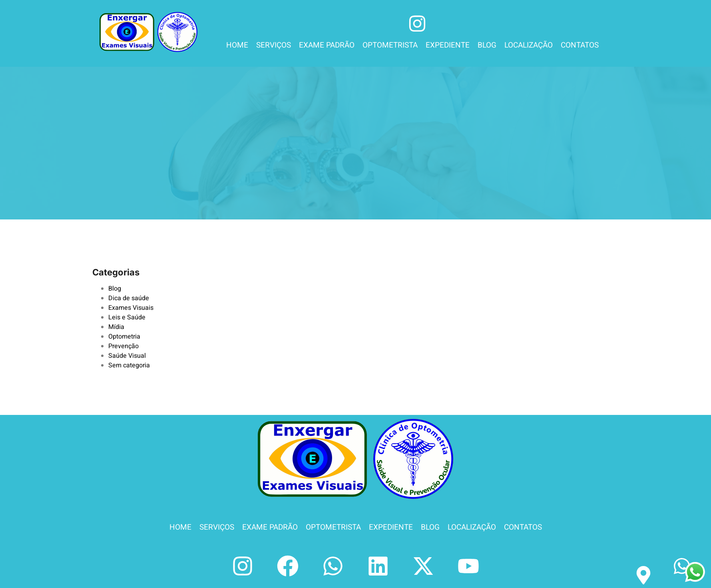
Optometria (124, 337)
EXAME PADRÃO (327, 45)
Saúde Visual (127, 356)
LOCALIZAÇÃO (529, 45)
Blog (115, 289)
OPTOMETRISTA (390, 45)
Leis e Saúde (127, 317)
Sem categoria (129, 365)
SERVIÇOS (274, 45)
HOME (237, 45)
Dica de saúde (129, 298)
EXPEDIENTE (448, 45)
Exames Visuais (131, 308)
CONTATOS (580, 45)
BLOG (487, 45)
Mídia (116, 327)
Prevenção (123, 346)
